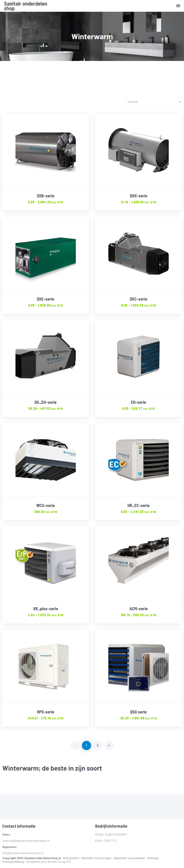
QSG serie (138, 712)
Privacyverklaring (13, 862)
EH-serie (139, 402)
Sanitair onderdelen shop (26, 6)
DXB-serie (46, 196)
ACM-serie (139, 609)
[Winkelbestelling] (154, 102)
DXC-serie (139, 299)
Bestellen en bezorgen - (98, 858)
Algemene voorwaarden (129, 858)
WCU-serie (46, 505)
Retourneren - (72, 858)
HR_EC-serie (139, 505)
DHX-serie (139, 196)
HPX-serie (46, 712)
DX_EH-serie (46, 402)
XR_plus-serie (46, 609)
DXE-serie (46, 299)
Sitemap (153, 858)
